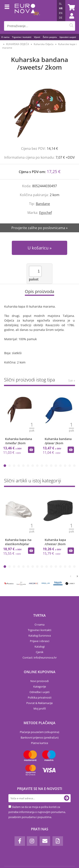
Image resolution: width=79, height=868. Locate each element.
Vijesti (37, 37)
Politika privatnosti (40, 697)
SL (60, 4)
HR (61, 8)
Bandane (43, 204)
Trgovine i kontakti (22, 37)
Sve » (72, 380)
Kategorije (40, 686)
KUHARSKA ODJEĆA (18, 44)
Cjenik (40, 652)
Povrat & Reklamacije (39, 703)
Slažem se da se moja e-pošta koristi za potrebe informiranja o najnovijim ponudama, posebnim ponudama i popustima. (37, 812)
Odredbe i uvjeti (39, 692)
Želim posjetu (50, 37)
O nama (5, 37)
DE (61, 18)
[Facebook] (20, 841)
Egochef (46, 213)
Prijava (70, 20)
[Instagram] (32, 841)
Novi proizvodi (39, 681)
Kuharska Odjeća (44, 44)
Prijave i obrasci (40, 641)
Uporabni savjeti (68, 37)
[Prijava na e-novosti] (67, 798)
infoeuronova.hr (45, 658)
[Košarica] (71, 7)
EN (61, 13)
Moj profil (40, 708)
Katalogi (40, 647)
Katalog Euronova (40, 636)
